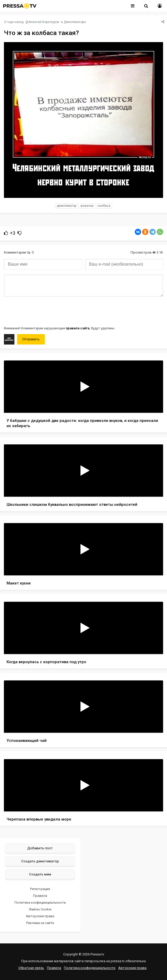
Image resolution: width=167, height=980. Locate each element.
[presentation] (44, 311)
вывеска (87, 206)
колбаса (104, 206)
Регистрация (40, 889)
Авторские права (40, 916)
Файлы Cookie (40, 909)
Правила (40, 896)
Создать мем (40, 874)
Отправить (31, 339)
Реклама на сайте (40, 923)
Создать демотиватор (40, 861)
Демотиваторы (75, 22)
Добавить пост (40, 848)
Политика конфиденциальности (40, 902)
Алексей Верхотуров (44, 22)
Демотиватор (66, 206)
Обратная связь (31, 968)
